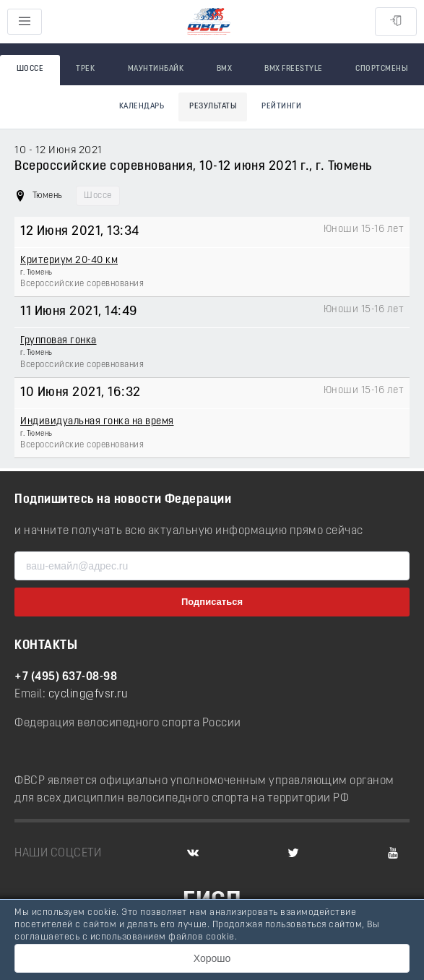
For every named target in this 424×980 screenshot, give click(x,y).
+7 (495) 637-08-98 (66, 677)
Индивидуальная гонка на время (97, 422)
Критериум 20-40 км (69, 261)
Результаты (213, 107)
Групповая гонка (59, 341)
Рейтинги (281, 107)
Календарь (142, 107)
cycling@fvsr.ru (88, 695)
